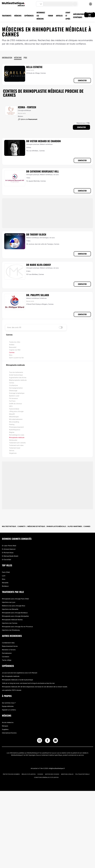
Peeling (12, 424)
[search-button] (75, 4)
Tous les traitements (16, 372)
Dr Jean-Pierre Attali (9, 546)
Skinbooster (13, 440)
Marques (5, 726)
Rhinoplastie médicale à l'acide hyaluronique (17, 680)
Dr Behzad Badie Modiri (10, 556)
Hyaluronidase (14, 409)
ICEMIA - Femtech (27, 107)
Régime (12, 432)
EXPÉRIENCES (29, 16)
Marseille (5, 583)
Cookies (40, 774)
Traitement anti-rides (16, 445)
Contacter (82, 80)
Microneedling (14, 422)
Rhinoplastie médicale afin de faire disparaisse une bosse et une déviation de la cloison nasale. (35, 687)
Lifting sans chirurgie (16, 411)
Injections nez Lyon (9, 602)
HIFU (11, 406)
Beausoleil (13, 347)
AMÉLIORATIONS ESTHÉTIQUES (79, 16)
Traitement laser (15, 448)
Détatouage (13, 391)
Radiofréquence (15, 430)
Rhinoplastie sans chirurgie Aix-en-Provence (17, 627)
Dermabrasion (7, 653)
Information (7, 58)
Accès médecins (8, 722)
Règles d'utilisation (29, 774)
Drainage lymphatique (17, 393)
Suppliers (5, 729)
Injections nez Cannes (10, 623)
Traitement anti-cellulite (17, 443)
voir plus (56, 175)
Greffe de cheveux (15, 404)
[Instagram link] (40, 741)
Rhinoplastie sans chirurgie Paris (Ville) (15, 599)
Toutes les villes (15, 342)
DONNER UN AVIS (90, 15)
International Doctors (9, 733)
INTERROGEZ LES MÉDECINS (41, 16)
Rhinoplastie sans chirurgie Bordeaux (15, 613)
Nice (11, 355)
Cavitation (6, 657)
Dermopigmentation (16, 388)
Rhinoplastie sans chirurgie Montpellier (15, 616)
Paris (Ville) (6, 572)
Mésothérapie (14, 417)
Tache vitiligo (7, 660)
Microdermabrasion (16, 419)
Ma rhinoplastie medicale (11, 676)
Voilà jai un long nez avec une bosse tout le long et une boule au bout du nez (28, 683)
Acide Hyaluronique (16, 375)
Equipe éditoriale (8, 706)
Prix (25, 58)
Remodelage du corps (17, 435)
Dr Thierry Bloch (36, 234)
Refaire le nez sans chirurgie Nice (14, 606)
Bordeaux (5, 586)
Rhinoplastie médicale (17, 437)
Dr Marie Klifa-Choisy (39, 265)
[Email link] (55, 740)
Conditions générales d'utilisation (46, 777)
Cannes (12, 352)
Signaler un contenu (9, 710)
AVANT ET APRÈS (68, 16)
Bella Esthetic (34, 67)
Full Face (12, 401)
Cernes (12, 383)
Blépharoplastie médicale (18, 380)
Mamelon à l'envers (9, 650)
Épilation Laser (14, 396)
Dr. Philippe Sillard (38, 295)
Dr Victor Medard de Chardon (43, 141)
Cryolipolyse (13, 385)
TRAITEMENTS (7, 16)
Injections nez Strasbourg (11, 630)
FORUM (50, 16)
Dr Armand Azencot (9, 549)
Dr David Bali (7, 560)
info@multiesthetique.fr (56, 768)
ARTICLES (59, 16)
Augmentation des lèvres (18, 378)
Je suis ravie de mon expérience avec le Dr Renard (20, 673)
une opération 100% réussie (12, 690)
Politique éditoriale (82, 774)
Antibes (12, 345)
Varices (12, 451)
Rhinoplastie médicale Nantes (12, 620)
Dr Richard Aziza (8, 553)
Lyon (4, 576)
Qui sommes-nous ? (9, 703)
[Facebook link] (47, 741)
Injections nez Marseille (10, 609)
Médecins (18, 58)
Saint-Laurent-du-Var (16, 358)
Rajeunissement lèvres (10, 646)
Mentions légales (67, 774)
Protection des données (11, 774)
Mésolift (12, 414)
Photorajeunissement (16, 427)
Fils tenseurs (13, 398)
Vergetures (13, 453)
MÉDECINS (18, 16)
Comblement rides (8, 643)
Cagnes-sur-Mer (15, 350)
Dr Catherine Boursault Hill (43, 171)
